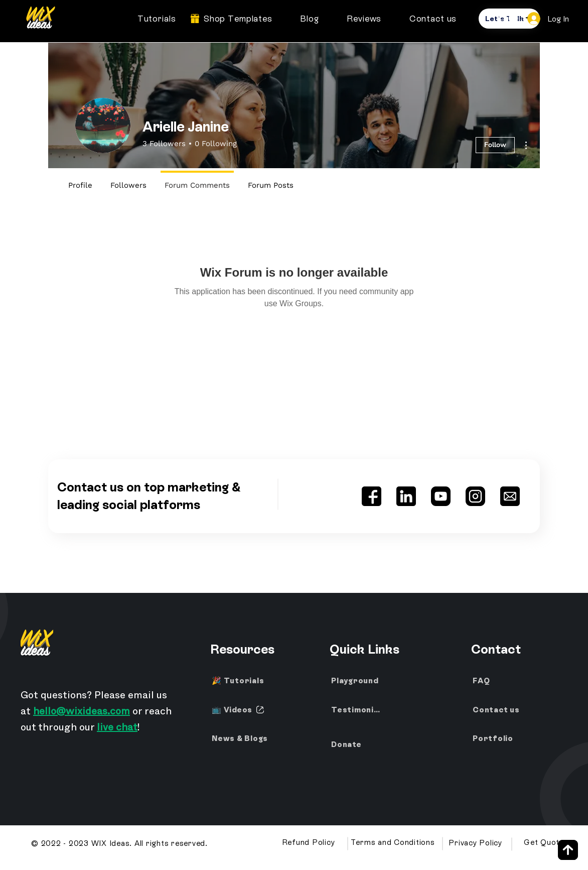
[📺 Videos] (239, 710)
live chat (117, 729)
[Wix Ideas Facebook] (372, 496)
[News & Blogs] (244, 738)
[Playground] (365, 681)
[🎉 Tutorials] (239, 681)
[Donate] (359, 744)
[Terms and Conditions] (394, 842)
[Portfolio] (495, 738)
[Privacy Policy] (476, 843)
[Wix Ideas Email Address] (510, 496)
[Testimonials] (359, 710)
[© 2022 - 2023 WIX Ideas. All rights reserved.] (120, 843)
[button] (509, 18)
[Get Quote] (545, 842)
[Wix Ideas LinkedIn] (406, 496)
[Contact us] (501, 710)
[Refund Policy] (309, 842)
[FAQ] (495, 681)
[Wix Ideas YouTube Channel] (441, 496)
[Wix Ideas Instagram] (475, 496)
